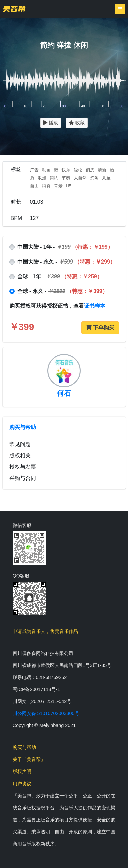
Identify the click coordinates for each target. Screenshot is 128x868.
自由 (34, 186)
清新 (102, 170)
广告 (34, 170)
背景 (58, 186)
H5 (69, 186)
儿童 (106, 178)
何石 (64, 393)
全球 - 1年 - (60, 276)
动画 (46, 170)
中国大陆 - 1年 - (65, 247)
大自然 (80, 178)
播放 (51, 123)
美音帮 (14, 9)
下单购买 (100, 327)
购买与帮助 (23, 427)
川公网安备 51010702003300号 (46, 713)
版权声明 (22, 771)
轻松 (78, 170)
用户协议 (22, 784)
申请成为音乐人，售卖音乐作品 (45, 631)
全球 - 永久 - (62, 291)
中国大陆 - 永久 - (66, 262)
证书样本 (95, 306)
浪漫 (42, 178)
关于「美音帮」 (29, 759)
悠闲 (94, 178)
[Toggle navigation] (120, 9)
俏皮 (90, 170)
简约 (54, 178)
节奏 (66, 178)
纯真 (46, 186)
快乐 (66, 170)
